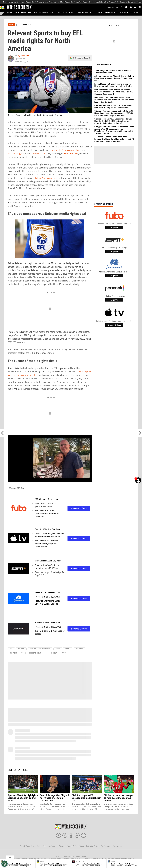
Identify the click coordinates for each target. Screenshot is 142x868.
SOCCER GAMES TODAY (44, 13)
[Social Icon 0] (58, 835)
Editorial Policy (92, 846)
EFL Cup (21, 649)
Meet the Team (49, 846)
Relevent (79, 649)
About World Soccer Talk (30, 846)
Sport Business (71, 153)
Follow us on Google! (82, 58)
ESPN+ (68, 649)
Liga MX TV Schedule (83, 2)
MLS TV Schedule (66, 2)
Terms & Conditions (75, 846)
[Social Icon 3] (77, 835)
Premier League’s (16, 153)
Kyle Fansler (23, 56)
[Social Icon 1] (65, 835)
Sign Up (114, 227)
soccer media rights (37, 653)
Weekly (54, 653)
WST (64, 653)
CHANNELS (124, 13)
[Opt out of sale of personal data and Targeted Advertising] (4, 864)
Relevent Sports (17, 653)
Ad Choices (106, 846)
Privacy (62, 846)
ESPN (58, 649)
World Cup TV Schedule (25, 2)
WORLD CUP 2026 (23, 13)
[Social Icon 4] (83, 835)
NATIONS (110, 13)
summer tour (38, 153)
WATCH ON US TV (65, 13)
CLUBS (98, 13)
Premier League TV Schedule (47, 2)
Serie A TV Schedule (118, 2)
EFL (11, 649)
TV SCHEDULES (84, 13)
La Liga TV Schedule (101, 2)
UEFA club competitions (69, 150)
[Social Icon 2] (71, 835)
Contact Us (117, 846)
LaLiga (54, 150)
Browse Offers (79, 508)
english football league (40, 649)
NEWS (9, 13)
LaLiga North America (46, 178)
